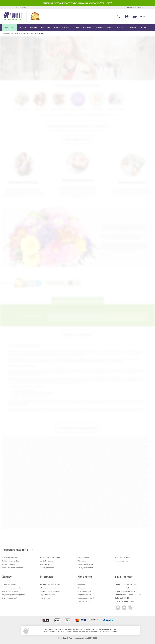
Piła (116, 441)
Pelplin (38, 514)
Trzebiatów (60, 484)
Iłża (92, 499)
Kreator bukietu (84, 27)
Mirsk (134, 507)
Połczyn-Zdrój (119, 514)
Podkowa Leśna (64, 475)
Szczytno (14, 522)
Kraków (15, 437)
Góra (149, 497)
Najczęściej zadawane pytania (14, 595)
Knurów (49, 452)
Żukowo (146, 527)
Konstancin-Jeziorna (114, 465)
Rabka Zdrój (57, 478)
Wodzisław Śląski (99, 448)
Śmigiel (59, 522)
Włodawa (135, 524)
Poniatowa (130, 514)
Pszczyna (34, 478)
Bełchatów (101, 446)
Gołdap (89, 497)
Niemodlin (107, 471)
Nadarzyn (70, 471)
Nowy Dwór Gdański (140, 510)
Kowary (62, 503)
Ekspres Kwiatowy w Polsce (51, 584)
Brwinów (36, 492)
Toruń (112, 437)
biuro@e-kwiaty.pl (128, 591)
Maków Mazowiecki (93, 469)
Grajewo (21, 499)
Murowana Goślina (33, 510)
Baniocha (15, 490)
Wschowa (72, 486)
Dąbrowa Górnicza (102, 439)
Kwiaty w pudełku (63, 27)
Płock (119, 439)
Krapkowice (33, 467)
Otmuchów (148, 473)
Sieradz (47, 450)
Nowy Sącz (75, 441)
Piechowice (23, 475)
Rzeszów (6, 439)
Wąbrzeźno (45, 524)
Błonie (55, 454)
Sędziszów (32, 480)
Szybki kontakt (124, 577)
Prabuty (146, 514)
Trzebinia (69, 484)
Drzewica (127, 458)
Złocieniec (86, 527)
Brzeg (131, 454)
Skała (63, 480)
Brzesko (55, 492)
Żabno (138, 486)
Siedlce (94, 441)
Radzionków (98, 516)
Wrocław (23, 437)
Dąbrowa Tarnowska (38, 458)
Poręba (139, 514)
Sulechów (104, 482)
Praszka (5, 516)
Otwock (76, 450)
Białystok (83, 437)
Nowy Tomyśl (8, 512)
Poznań (30, 437)
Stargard (148, 441)
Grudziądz (36, 441)
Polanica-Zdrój (93, 475)
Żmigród (131, 527)
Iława (87, 499)
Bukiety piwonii (83, 557)
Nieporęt (127, 471)
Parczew (24, 514)
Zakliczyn (33, 527)
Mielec (39, 446)
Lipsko (80, 505)
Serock (48, 480)
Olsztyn (105, 437)
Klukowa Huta (92, 465)
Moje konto (85, 577)
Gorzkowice (106, 460)
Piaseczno (47, 448)
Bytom (39, 439)
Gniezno (6, 443)
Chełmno (31, 456)
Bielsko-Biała (30, 439)
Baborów (7, 490)
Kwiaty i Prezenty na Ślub (50, 557)
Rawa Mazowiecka (102, 478)
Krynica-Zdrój (68, 467)
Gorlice (85, 460)
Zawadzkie (57, 527)
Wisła (119, 524)
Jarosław (57, 452)
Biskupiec (81, 490)
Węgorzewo (135, 484)
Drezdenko (118, 458)
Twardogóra (15, 524)
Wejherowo (63, 448)
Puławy (110, 448)
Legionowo (145, 446)
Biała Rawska (132, 452)
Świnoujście (95, 450)
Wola (4, 527)
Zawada (25, 488)
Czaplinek (121, 456)
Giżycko (32, 460)
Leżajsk (110, 467)
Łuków (61, 469)
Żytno (98, 488)
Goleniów (77, 460)
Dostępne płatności (10, 591)
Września (64, 486)
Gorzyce (115, 460)
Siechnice (55, 480)
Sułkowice (91, 520)
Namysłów (89, 471)
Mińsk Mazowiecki (129, 450)
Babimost (148, 488)
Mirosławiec (126, 507)
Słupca (134, 518)
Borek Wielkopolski (135, 490)
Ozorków (132, 512)
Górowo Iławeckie (10, 499)
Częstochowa (121, 437)
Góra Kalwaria (94, 460)
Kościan (54, 503)
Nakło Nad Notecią (57, 510)
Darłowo (116, 495)
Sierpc (86, 518)
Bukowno (102, 492)
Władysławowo (16, 486)
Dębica (24, 450)
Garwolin (33, 497)
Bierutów (66, 490)
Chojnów (14, 495)
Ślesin (52, 522)
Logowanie (82, 584)
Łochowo (32, 507)
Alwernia (79, 452)
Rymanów (6, 480)
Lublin (67, 437)
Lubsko (54, 469)
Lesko (35, 505)
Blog (143, 27)
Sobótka (141, 518)
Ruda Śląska (65, 439)
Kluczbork (81, 465)
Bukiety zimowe (9, 564)
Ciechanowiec (84, 456)
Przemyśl (80, 446)
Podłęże (75, 475)
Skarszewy (102, 518)
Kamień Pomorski (115, 463)
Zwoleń (91, 488)
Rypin (26, 518)
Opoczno (108, 473)
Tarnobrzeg (134, 448)
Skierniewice (86, 448)
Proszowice (25, 516)
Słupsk (53, 441)
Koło (144, 501)
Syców (112, 520)
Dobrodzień (91, 458)
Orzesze (89, 512)
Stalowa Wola (55, 446)
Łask (140, 505)
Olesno (77, 473)
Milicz (109, 507)
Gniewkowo (80, 497)
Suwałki (34, 443)
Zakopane (146, 486)
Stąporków (40, 482)
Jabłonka (105, 499)
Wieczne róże (45, 564)
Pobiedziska (98, 514)
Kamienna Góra (129, 463)
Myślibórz (44, 471)
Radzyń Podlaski (87, 478)
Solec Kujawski (9, 520)
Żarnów (18, 488)
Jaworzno (45, 441)
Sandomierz (16, 480)
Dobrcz (124, 495)
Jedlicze (136, 499)
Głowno (41, 497)
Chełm (141, 443)
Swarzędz (105, 520)
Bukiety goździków (122, 557)
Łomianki (40, 507)
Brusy (29, 492)
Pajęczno (16, 514)
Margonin (55, 507)
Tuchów (6, 524)
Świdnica (110, 446)
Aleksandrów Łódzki (135, 488)
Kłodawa (104, 501)
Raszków (107, 516)
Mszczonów (20, 510)
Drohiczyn (140, 495)
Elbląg (113, 439)
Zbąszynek (34, 488)
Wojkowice (145, 524)
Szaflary (119, 520)
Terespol (116, 522)
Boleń (107, 454)
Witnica (5, 486)
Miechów (64, 507)
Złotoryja (103, 527)
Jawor (130, 499)
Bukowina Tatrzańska (89, 492)
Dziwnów (25, 497)
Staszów (20, 520)
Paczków (14, 475)
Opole (130, 437)
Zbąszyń (66, 527)
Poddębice (108, 514)
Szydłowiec (44, 522)
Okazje (23, 27)
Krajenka (121, 503)
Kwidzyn (89, 467)
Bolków (123, 490)
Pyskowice (67, 516)
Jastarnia (70, 463)
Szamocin (127, 520)
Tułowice (78, 484)
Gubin (38, 463)
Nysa (53, 450)
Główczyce (50, 497)
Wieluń (94, 524)
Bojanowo (115, 490)
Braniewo (15, 492)
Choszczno (33, 495)
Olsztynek (64, 512)
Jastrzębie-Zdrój (63, 441)
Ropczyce (146, 516)
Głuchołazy (60, 497)
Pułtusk (58, 516)
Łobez (19, 469)
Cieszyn (105, 456)
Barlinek (112, 452)
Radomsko (16, 450)
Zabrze (20, 439)
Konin (111, 441)
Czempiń (82, 495)
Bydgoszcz (52, 437)
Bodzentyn (78, 454)
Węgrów (80, 524)
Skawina (69, 480)
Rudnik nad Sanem (143, 478)
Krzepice (15, 505)
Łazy (11, 507)
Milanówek (101, 507)
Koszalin (14, 441)
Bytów (24, 456)
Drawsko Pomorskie (104, 458)
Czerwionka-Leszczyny (102, 495)
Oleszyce (55, 512)
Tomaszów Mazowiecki (11, 446)
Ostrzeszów (122, 512)
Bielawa (24, 454)
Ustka (91, 484)
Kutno (59, 450)
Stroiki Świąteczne (47, 561)
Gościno (143, 497)
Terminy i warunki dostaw (12, 588)
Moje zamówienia (84, 591)
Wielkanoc (10, 27)
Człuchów (6, 458)
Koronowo (46, 503)
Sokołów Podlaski (139, 480)
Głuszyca (70, 497)
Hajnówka (65, 499)
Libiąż (66, 505)
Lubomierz (119, 505)
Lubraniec (128, 505)
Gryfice (24, 463)
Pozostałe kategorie (18, 550)
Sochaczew (109, 480)
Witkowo (126, 524)
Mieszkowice (7, 471)
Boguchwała (98, 454)
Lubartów (103, 505)
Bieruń (59, 490)
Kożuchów (106, 503)
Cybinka (113, 456)
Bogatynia (88, 454)
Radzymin (76, 478)
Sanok (24, 480)
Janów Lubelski (47, 463)
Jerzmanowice (81, 463)
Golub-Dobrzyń (99, 497)
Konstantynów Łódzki (20, 503)
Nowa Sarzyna (107, 510)
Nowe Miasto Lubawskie (22, 473)
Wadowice (118, 484)
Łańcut (96, 467)
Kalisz (21, 441)
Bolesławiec (7, 452)
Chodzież (6, 495)
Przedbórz (6, 478)
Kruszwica (6, 505)
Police (103, 475)
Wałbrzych (127, 439)
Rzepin (32, 518)
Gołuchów (118, 497)
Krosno (31, 450)
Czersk (90, 495)
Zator (49, 527)
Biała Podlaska (90, 446)
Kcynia (83, 501)
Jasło (64, 463)
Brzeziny (72, 492)
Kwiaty (34, 27)
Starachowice (74, 448)
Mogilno (147, 507)
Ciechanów (67, 450)
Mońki (5, 510)
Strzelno (73, 520)
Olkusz (92, 473)
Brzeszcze (63, 492)
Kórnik (114, 503)
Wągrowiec (56, 524)
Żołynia (139, 527)
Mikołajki (17, 471)
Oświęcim (70, 452)
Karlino (76, 501)
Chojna (57, 456)
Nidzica (77, 510)
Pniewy (89, 514)
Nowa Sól (141, 450)
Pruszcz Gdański (130, 475)
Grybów (45, 499)
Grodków (30, 499)
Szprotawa (20, 484)
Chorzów (6, 441)
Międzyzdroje (142, 469)
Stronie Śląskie (46, 520)
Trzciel (51, 484)
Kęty (50, 465)
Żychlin (5, 529)
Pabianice (94, 443)
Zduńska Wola (107, 450)
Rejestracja (82, 588)
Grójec (37, 499)
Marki (115, 469)
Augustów (98, 452)
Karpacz (6, 465)
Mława (140, 507)
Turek (85, 484)
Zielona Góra (48, 439)
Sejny (38, 518)
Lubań (95, 505)
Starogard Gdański (121, 448)
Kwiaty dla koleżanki (10, 557)
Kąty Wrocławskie (25, 465)
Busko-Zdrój (7, 456)
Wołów (11, 527)
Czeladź (145, 456)
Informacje (47, 577)
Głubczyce (67, 460)
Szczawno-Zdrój (9, 484)
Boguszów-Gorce (103, 490)
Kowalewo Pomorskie (11, 467)
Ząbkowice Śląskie (127, 486)
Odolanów (38, 512)
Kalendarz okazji (84, 601)
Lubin (58, 443)
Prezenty (46, 27)
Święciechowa (105, 522)
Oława (70, 473)
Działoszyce (137, 458)
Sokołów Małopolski (123, 480)
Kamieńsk (59, 501)
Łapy (135, 505)
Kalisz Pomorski (101, 463)
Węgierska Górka (68, 524)
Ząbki (107, 486)
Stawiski (28, 520)
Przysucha (25, 478)
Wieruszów (102, 524)
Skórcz (119, 518)
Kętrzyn (57, 465)
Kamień (51, 501)
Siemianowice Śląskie (127, 441)
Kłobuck (65, 465)
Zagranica (121, 27)
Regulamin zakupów (48, 595)
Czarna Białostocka (133, 456)
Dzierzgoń (16, 497)
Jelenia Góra (85, 441)
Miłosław (116, 507)
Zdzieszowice (45, 488)
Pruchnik (34, 516)
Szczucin (6, 522)
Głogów (140, 441)
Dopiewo (131, 495)
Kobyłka (112, 501)
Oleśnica (85, 473)
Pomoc (134, 27)
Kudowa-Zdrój (26, 505)
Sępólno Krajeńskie (49, 518)
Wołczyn (47, 486)
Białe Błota (16, 454)
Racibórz (6, 448)
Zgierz (124, 446)
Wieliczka (144, 484)
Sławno (87, 480)
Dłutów (70, 458)
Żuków (76, 488)
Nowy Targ (53, 473)
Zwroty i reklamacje (10, 598)
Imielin (97, 499)
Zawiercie (37, 448)
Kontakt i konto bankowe (50, 591)
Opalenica (73, 512)
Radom (136, 437)
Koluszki (137, 501)
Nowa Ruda (96, 510)
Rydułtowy (7, 518)
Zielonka (64, 488)
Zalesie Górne (8, 488)
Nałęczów (79, 471)
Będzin (118, 446)
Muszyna (45, 510)
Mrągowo (26, 471)
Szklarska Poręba (25, 522)
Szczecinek (85, 450)
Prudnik (119, 475)
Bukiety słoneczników (11, 561)
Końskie (102, 465)
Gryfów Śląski (54, 499)
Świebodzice (79, 522)
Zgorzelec (55, 488)
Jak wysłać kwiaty (9, 584)
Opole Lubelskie (119, 473)
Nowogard (62, 473)
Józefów (37, 501)
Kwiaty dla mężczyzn (85, 568)
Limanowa (134, 467)
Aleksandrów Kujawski (117, 488)
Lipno (141, 467)
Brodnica (124, 454)
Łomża (116, 443)
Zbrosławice (75, 527)
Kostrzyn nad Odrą (142, 465)
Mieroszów (73, 507)
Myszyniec (61, 471)
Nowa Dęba (85, 510)
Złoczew (95, 527)
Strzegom (57, 520)
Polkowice (111, 475)
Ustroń (97, 484)
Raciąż (75, 516)
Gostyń (135, 497)
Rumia (54, 448)
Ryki (14, 518)
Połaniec (83, 475)
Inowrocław (67, 443)
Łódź (37, 437)
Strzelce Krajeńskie (53, 482)
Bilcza (73, 490)
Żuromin (83, 488)
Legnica (28, 441)
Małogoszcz (107, 469)
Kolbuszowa (122, 501)
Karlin (147, 463)
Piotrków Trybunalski (81, 443)
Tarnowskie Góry (28, 446)
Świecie (145, 482)
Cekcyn (126, 492)
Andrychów (88, 452)
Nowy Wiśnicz (20, 512)
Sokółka (149, 518)
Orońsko (130, 473)
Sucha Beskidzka (92, 482)
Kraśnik (42, 467)
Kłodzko (72, 465)
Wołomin (55, 486)
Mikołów (117, 450)
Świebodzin (136, 482)
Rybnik (57, 439)
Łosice (33, 469)
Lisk (14, 469)
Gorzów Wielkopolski (86, 439)
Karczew (140, 463)
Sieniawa (79, 518)
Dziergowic (7, 460)
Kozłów (24, 467)
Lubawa (111, 505)
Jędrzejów (29, 501)
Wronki (18, 527)
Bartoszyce (121, 452)
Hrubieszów (79, 499)
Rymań (20, 518)
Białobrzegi (143, 452)
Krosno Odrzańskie (53, 467)
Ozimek (6, 475)
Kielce (98, 437)
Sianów (61, 518)
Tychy (74, 439)
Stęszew (36, 520)
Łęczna (16, 507)
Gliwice (14, 439)
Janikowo (113, 499)
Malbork (41, 452)
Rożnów (120, 478)
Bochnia (69, 454)
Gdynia (91, 437)
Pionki (32, 475)
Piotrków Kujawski (43, 475)
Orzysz (96, 512)
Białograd (6, 454)
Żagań (118, 527)
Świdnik (16, 452)
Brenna (22, 492)
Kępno (90, 501)
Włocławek (137, 439)
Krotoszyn (147, 503)
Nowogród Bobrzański (122, 510)
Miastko (121, 469)
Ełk (135, 443)
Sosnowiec (145, 437)
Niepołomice (118, 471)
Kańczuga (68, 501)
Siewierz (93, 518)
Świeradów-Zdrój (92, 522)
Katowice (75, 437)
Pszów (51, 516)
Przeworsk (16, 478)
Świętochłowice (26, 448)
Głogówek (58, 460)
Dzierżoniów (17, 460)
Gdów (26, 460)
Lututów (68, 469)
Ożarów (140, 512)
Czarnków (55, 495)
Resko (113, 478)
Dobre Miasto (80, 458)
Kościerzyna (129, 465)
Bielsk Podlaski (49, 490)
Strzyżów (81, 482)
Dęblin (57, 458)
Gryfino (31, 463)
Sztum (28, 484)
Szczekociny (147, 520)
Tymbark (24, 524)
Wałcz (126, 484)
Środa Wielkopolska (27, 482)
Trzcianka (124, 522)
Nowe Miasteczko (40, 473)
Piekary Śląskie (134, 446)
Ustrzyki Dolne (107, 484)
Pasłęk (32, 514)
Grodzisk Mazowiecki (136, 460)
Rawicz (115, 516)
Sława (94, 480)
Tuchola (143, 522)
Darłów (50, 458)
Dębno (63, 458)
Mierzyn (82, 507)
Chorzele (64, 456)
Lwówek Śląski (79, 469)
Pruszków (129, 443)
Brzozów (145, 454)
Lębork (103, 467)
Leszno (102, 443)
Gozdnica (123, 460)
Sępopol (40, 480)
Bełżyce (39, 490)
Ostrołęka (14, 448)
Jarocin (57, 463)
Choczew (49, 456)
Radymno (88, 516)
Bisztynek (40, 454)
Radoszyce (67, 478)
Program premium (84, 595)
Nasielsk (69, 510)
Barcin (23, 490)
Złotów (111, 527)
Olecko (47, 512)
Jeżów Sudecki (18, 501)
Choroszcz (23, 495)
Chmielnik (40, 456)
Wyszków (100, 486)
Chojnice (24, 452)
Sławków (126, 518)
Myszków (52, 471)
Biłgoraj (32, 454)
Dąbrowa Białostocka (20, 458)
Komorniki (6, 503)
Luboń (47, 469)
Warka (37, 524)
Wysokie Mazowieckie (86, 486)
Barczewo (30, 490)
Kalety (44, 501)
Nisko (134, 471)
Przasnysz (43, 516)
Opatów (100, 473)
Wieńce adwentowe (85, 564)
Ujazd (31, 524)
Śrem (16, 482)
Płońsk (54, 475)
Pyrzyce (48, 478)
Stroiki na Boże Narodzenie (13, 568)
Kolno (130, 501)
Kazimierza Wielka (40, 465)
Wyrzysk (25, 527)
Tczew (45, 446)
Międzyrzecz (131, 469)
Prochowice (14, 516)
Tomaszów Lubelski (40, 484)
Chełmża (134, 492)
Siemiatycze (70, 518)
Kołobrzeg (39, 450)
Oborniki (30, 512)
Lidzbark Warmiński (121, 467)
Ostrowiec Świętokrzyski (20, 443)
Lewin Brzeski (50, 505)
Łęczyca (23, 507)
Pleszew (82, 514)
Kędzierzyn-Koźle (68, 446)
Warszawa (6, 437)
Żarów (124, 527)
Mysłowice (103, 441)
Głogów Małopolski (45, 460)
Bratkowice (115, 454)
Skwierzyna (78, 480)
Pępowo (46, 514)
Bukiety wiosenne (47, 568)
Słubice (100, 480)
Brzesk (137, 454)
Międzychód (91, 507)
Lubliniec (40, 469)
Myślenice (35, 471)
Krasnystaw (131, 503)
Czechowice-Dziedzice (69, 495)
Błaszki (48, 454)
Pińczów (69, 514)
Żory (122, 443)
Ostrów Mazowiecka (108, 512)
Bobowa (62, 454)
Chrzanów (73, 456)
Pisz (76, 514)
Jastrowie (122, 499)
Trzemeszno (134, 522)
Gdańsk (60, 437)
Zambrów (42, 527)
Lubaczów (87, 505)
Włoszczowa (28, 486)
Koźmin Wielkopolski (83, 503)
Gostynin (127, 497)
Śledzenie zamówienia (86, 598)
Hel (71, 499)
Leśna (41, 505)
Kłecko (96, 501)
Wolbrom (38, 486)
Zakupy (7, 577)
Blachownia (90, 490)
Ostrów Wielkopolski (47, 443)
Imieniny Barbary (122, 561)
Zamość (109, 443)
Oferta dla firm (104, 27)
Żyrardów (33, 452)
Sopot (10, 482)
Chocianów (143, 492)
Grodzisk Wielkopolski (11, 463)
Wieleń (87, 524)
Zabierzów (115, 486)
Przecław (141, 475)
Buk (78, 492)
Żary (63, 452)
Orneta (81, 512)
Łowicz (48, 507)
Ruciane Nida (130, 478)
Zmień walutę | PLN (135, 8)
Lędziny (59, 505)
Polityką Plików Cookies (106, 629)
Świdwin (127, 482)
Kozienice (70, 503)
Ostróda (138, 473)
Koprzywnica (35, 503)
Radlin (81, 516)
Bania (106, 452)
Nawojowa (98, 471)
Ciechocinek (96, 456)
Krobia (139, 503)
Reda (121, 516)
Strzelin (65, 520)
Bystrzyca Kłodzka (114, 492)
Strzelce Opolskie (69, 482)
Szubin (36, 522)
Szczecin (43, 437)
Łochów (26, 469)
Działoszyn (147, 458)
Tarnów (146, 439)
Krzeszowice (79, 467)
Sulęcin (112, 482)
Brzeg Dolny (46, 492)
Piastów (53, 514)
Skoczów (111, 518)
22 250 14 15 (16, 8)
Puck (41, 478)
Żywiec (104, 488)
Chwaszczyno (44, 495)
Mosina (11, 510)
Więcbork (112, 524)
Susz (98, 520)
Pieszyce (61, 514)
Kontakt (26, 8)
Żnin (70, 488)
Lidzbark (73, 505)
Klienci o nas (45, 598)
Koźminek (96, 503)
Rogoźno (128, 516)
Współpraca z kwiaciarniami (51, 588)
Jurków (91, 463)
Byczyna (17, 456)
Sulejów (119, 482)
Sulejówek (81, 520)
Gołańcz (110, 497)
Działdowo (7, 497)
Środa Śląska (68, 522)
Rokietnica (137, 516)
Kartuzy (13, 465)
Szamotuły (137, 520)
